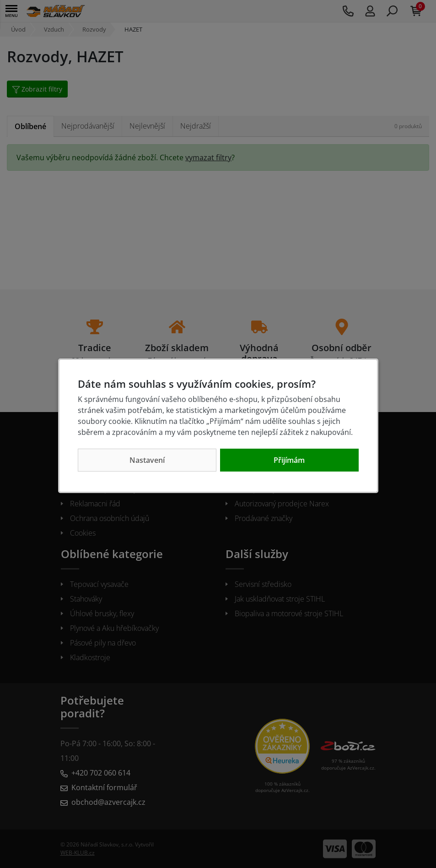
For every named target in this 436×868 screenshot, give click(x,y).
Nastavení (147, 460)
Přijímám (289, 460)
